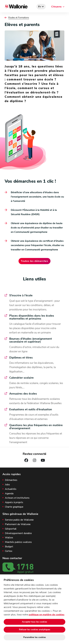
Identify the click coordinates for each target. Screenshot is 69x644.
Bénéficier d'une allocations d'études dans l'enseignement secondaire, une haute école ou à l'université (37, 197)
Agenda (9, 494)
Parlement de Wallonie (18, 524)
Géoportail (11, 529)
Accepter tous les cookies (34, 622)
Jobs (7, 485)
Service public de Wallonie (19, 520)
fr (40, 7)
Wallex (9, 538)
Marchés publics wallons (18, 542)
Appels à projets (14, 502)
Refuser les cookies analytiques (35, 630)
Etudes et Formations (19, 18)
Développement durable (18, 533)
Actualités (11, 489)
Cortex (9, 551)
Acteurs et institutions (17, 498)
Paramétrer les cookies (35, 637)
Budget (9, 547)
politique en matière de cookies (47, 615)
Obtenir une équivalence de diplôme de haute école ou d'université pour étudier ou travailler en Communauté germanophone (37, 228)
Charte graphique (14, 507)
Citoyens (56, 7)
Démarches (11, 480)
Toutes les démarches (34, 261)
